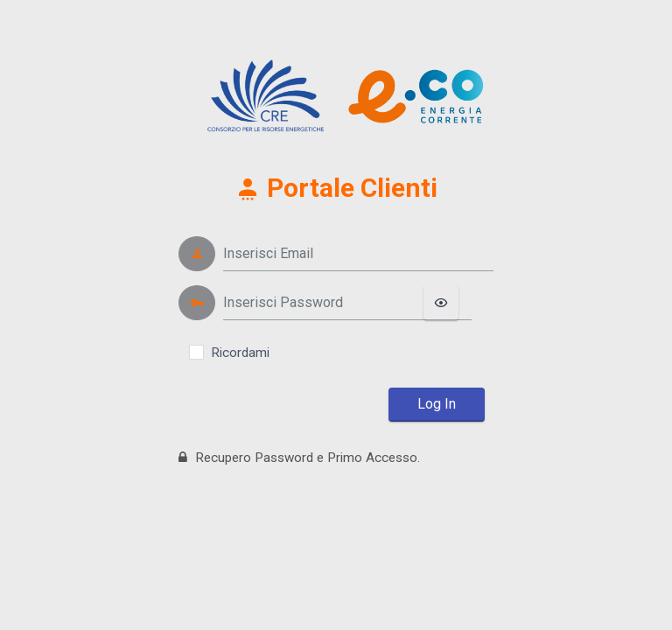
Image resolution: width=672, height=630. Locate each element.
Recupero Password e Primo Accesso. (299, 458)
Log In (437, 404)
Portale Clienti (336, 188)
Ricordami (240, 353)
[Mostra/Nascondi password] (441, 303)
